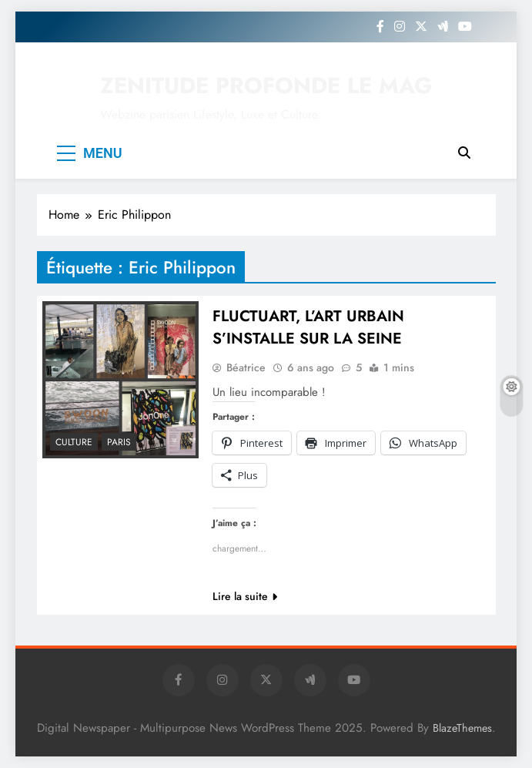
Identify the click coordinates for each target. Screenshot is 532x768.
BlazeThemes (462, 728)
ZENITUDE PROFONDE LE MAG (266, 86)
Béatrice (246, 367)
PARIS (119, 442)
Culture (74, 442)
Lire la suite (245, 596)
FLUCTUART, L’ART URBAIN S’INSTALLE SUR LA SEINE (308, 327)
